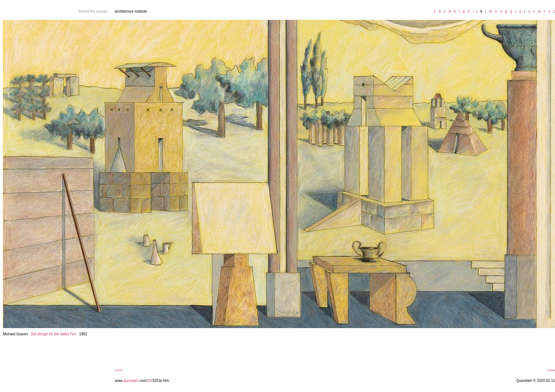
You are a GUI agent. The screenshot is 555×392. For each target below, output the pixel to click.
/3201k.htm (160, 381)
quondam (131, 381)
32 (149, 381)
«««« (119, 370)
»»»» (551, 370)
